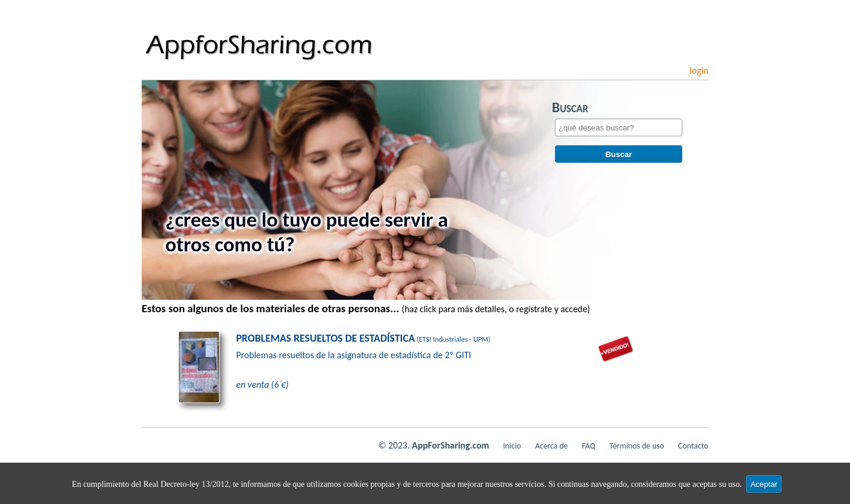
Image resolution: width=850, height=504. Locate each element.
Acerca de (551, 446)
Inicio (512, 446)
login (699, 71)
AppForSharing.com (451, 445)
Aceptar (764, 484)
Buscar (618, 156)
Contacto (693, 446)
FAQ (589, 446)
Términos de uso (637, 446)
